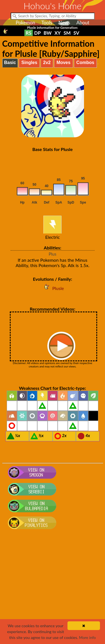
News (64, 23)
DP (37, 33)
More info (87, 637)
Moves (64, 62)
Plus (53, 254)
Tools (47, 23)
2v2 (47, 62)
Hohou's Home (53, 6)
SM (67, 33)
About (83, 23)
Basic (10, 62)
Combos (85, 62)
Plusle (53, 288)
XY (57, 33)
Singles (29, 62)
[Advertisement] (53, 589)
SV (76, 33)
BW (48, 33)
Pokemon (25, 23)
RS (29, 33)
